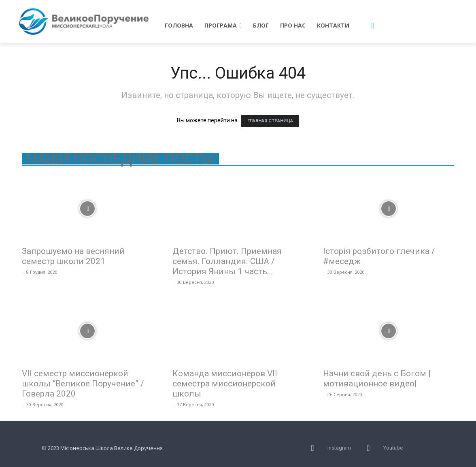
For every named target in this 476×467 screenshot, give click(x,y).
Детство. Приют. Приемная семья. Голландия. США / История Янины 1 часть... (227, 261)
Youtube (393, 448)
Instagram (339, 448)
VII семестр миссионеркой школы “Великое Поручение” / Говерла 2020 (83, 384)
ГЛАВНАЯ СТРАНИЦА (270, 121)
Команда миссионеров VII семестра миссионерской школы (225, 384)
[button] (373, 26)
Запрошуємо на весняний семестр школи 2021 (73, 256)
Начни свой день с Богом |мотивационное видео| (377, 379)
